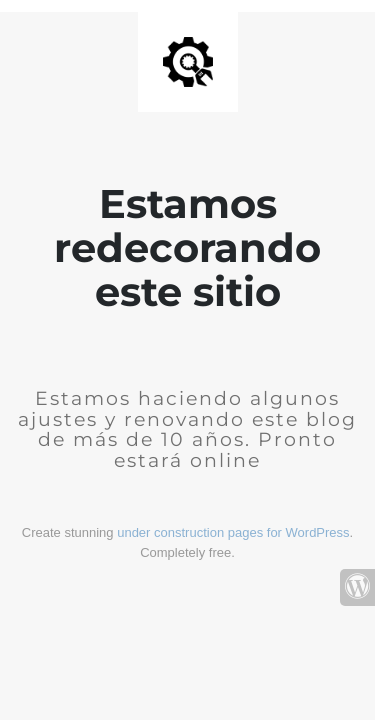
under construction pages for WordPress (233, 532)
